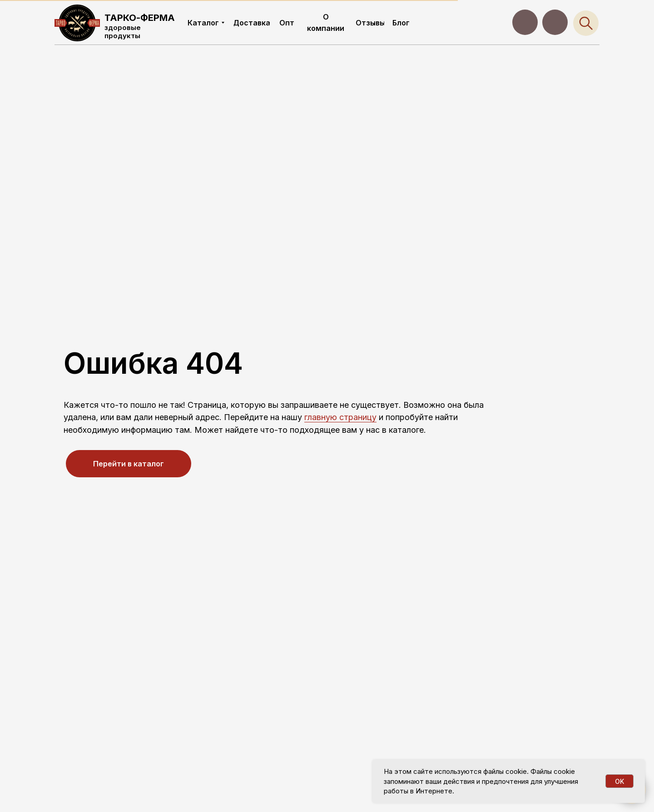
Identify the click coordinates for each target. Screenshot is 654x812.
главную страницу (340, 417)
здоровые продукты (123, 32)
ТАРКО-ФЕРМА (140, 18)
